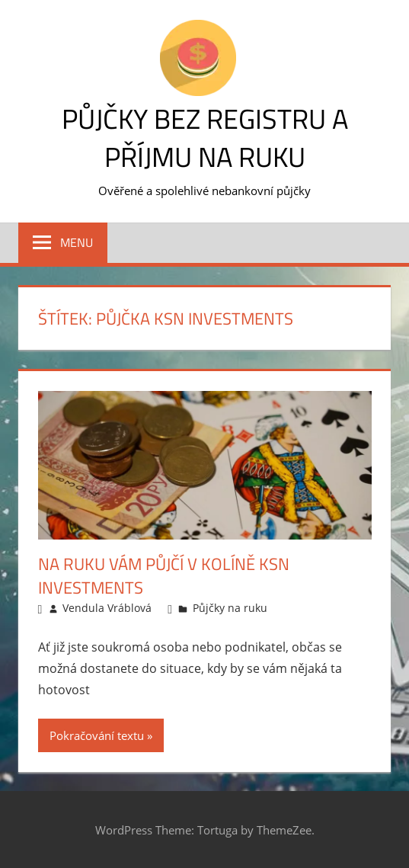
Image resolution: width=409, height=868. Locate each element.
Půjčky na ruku (230, 608)
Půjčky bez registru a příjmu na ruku (205, 138)
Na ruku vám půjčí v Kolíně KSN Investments (164, 576)
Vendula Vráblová (107, 608)
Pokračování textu (97, 735)
